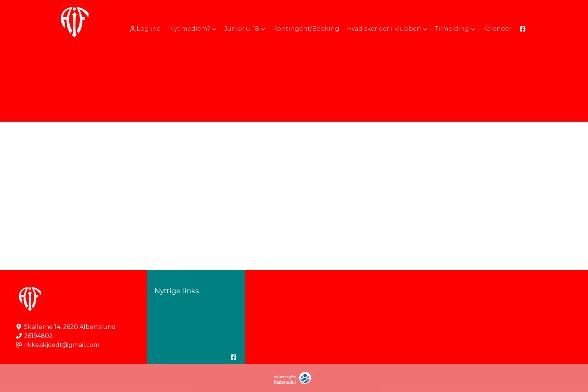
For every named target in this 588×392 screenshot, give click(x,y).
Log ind (145, 29)
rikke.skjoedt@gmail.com (62, 345)
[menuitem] (146, 29)
